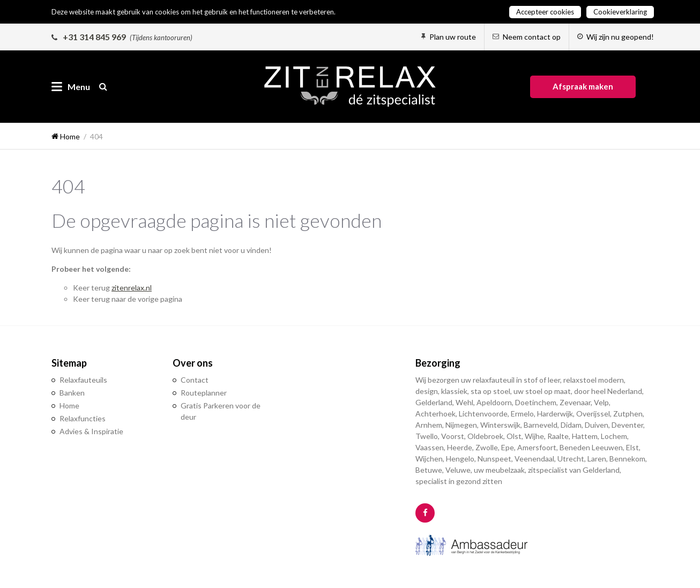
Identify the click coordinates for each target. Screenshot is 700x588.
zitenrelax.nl (132, 288)
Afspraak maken (583, 86)
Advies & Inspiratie (91, 431)
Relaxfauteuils (83, 380)
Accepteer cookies (545, 12)
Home (69, 405)
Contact (195, 380)
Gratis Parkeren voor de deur (221, 411)
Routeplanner (204, 393)
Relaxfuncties (83, 418)
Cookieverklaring (620, 12)
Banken (72, 393)
